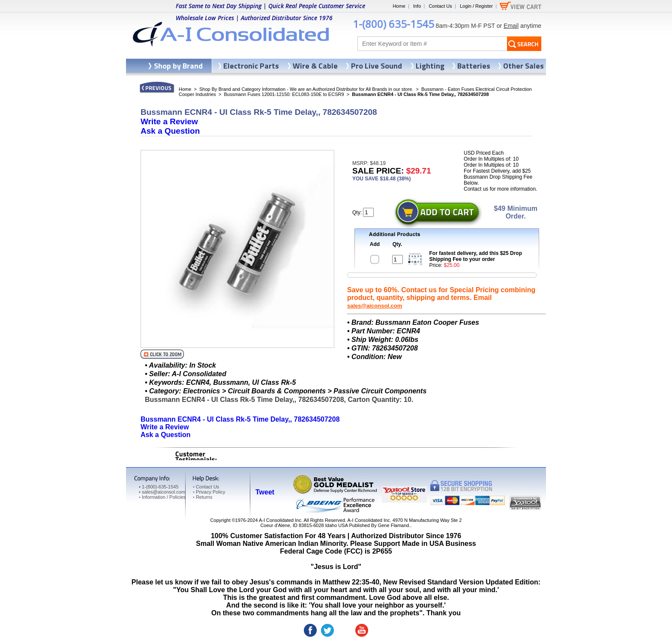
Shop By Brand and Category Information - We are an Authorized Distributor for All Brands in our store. (306, 89)
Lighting (430, 66)
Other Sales (523, 66)
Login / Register (476, 6)
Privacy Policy (209, 492)
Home (399, 6)
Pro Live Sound (376, 66)
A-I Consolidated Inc (280, 520)
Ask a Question (170, 131)
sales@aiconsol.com (375, 306)
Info (417, 6)
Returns (202, 497)
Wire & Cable (315, 66)
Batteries (474, 66)
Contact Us (440, 6)
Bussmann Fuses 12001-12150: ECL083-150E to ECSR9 (284, 94)
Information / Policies (162, 497)
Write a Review (169, 121)
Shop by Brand (178, 66)
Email (511, 26)
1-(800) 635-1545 (393, 24)
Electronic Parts (251, 66)
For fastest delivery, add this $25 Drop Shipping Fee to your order (476, 256)
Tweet (265, 492)
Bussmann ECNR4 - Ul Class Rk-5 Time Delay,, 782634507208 (240, 419)
